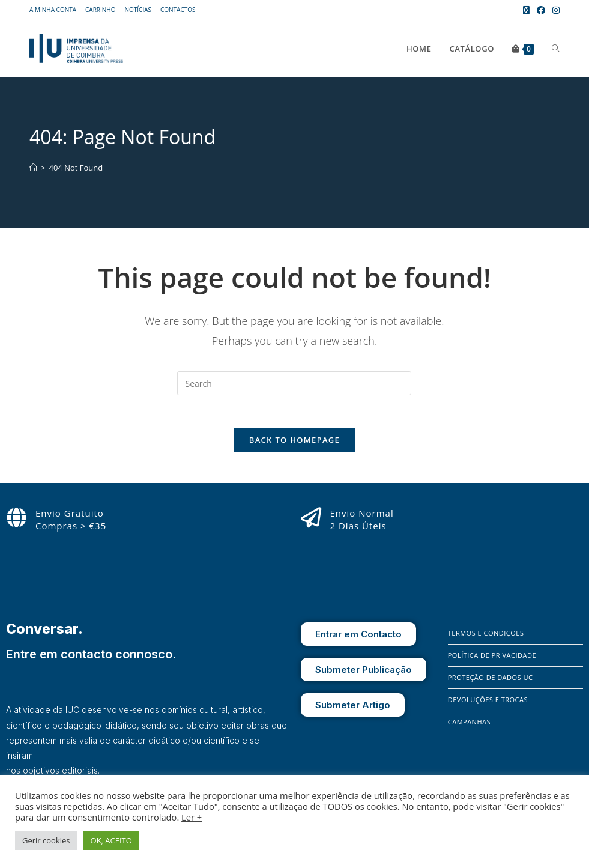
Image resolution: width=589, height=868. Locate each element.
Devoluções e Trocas (488, 704)
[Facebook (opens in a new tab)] (541, 10)
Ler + (192, 817)
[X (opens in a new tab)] (526, 10)
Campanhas (469, 726)
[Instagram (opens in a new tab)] (554, 10)
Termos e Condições (486, 637)
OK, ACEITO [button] (111, 840)
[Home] (33, 168)
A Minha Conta (53, 10)
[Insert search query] (294, 383)
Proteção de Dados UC (491, 681)
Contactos (178, 10)
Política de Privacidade (492, 659)
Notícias (138, 10)
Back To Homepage (294, 444)
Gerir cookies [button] (46, 840)
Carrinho (100, 10)
